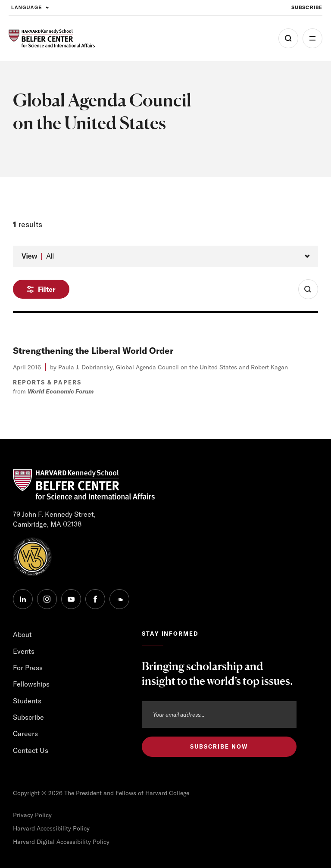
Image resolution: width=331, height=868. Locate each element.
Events (24, 651)
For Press (28, 668)
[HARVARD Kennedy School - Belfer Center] (52, 39)
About (22, 634)
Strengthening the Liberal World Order (93, 351)
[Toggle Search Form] (308, 289)
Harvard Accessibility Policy (51, 828)
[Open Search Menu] (288, 38)
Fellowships (31, 684)
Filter (47, 289)
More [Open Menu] (312, 38)
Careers (25, 734)
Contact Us (31, 750)
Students (27, 701)
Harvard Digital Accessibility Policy (61, 842)
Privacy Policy (32, 815)
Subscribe (28, 717)
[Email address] (219, 715)
